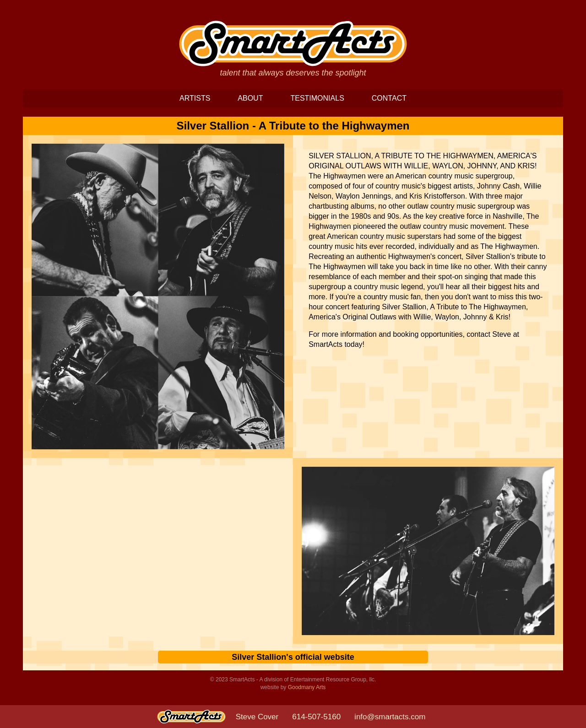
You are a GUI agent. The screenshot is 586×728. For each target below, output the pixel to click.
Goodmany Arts (307, 687)
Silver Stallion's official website (293, 657)
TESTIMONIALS (317, 98)
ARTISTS (195, 98)
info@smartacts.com (390, 717)
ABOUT (250, 98)
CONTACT (389, 98)
